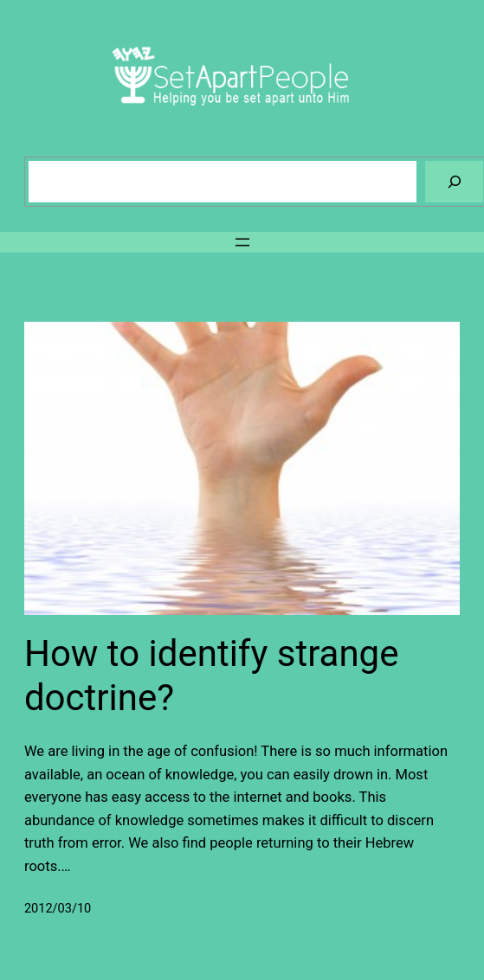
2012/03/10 (58, 909)
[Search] (454, 181)
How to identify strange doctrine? (212, 675)
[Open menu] (242, 242)
